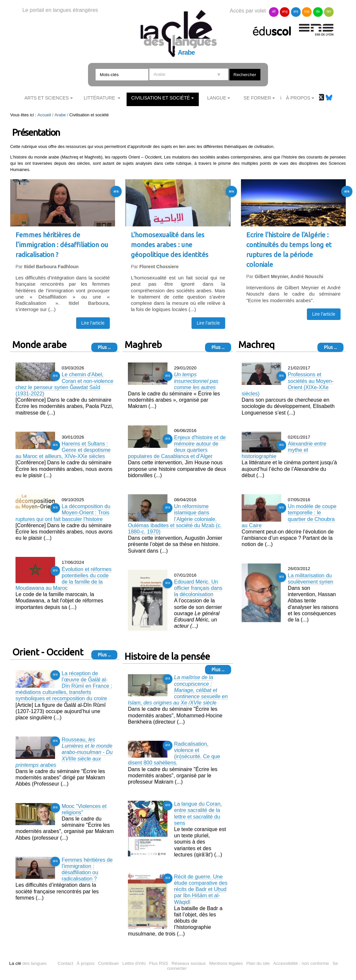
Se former (257, 98)
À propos (85, 963)
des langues (28, 963)
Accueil (44, 115)
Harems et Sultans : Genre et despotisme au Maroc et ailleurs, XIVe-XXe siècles (63, 450)
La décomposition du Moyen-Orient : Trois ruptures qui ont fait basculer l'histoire (63, 513)
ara (296, 11)
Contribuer (108, 963)
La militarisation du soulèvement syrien (311, 579)
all (274, 11)
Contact (65, 963)
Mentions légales (226, 963)
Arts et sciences (47, 98)
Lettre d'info (134, 963)
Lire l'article (93, 323)
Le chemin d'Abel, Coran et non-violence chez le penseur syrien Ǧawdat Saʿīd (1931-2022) (64, 384)
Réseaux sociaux (189, 963)
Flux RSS (159, 963)
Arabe (60, 115)
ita (318, 11)
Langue (217, 98)
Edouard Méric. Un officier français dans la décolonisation (198, 588)
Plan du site (258, 963)
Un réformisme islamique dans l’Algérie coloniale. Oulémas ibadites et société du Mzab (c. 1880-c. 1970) (175, 519)
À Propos (298, 98)
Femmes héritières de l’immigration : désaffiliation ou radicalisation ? (87, 869)
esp (307, 11)
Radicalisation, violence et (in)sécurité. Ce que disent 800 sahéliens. (174, 753)
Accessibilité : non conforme (301, 963)
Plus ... (104, 347)
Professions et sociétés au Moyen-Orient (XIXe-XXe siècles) (288, 384)
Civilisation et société (161, 98)
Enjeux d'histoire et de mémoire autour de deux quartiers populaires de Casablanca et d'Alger (177, 447)
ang (285, 11)
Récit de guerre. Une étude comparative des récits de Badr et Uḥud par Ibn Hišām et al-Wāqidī (201, 889)
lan (329, 11)
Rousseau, (64, 752)
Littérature (100, 98)
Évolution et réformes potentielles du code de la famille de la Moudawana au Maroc (63, 579)
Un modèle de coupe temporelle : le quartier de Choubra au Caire (289, 516)
